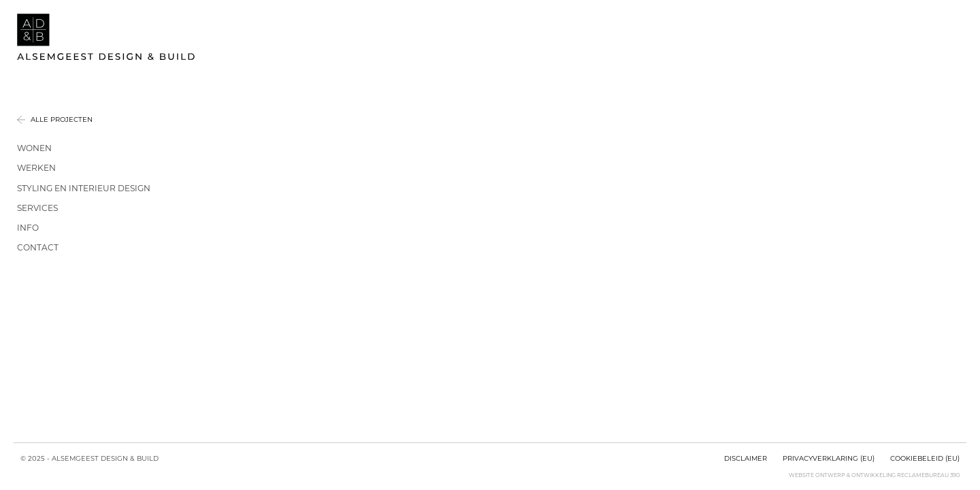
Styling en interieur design (84, 188)
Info (28, 228)
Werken (36, 168)
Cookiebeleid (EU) (925, 458)
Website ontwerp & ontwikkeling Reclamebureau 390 (874, 475)
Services (37, 208)
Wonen (34, 148)
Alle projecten (62, 119)
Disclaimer (746, 458)
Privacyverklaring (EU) (829, 458)
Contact (38, 247)
